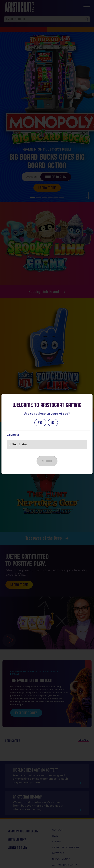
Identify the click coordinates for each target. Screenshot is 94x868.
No (53, 423)
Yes (40, 423)
